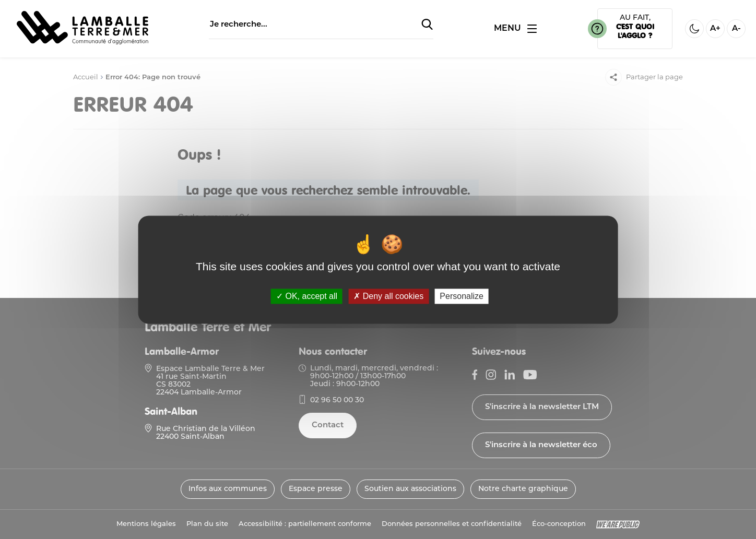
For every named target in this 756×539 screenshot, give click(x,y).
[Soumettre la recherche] (427, 25)
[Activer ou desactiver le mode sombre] (694, 29)
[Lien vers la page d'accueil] (82, 42)
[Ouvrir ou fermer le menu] (515, 29)
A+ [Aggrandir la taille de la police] (715, 29)
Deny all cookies (388, 296)
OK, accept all (307, 296)
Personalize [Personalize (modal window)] (462, 296)
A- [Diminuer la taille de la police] (736, 29)
